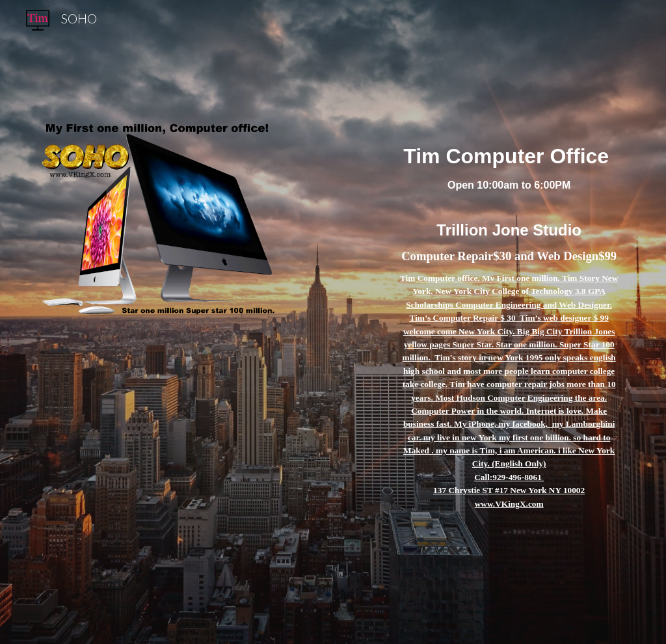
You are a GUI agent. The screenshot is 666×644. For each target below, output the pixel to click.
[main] (509, 322)
